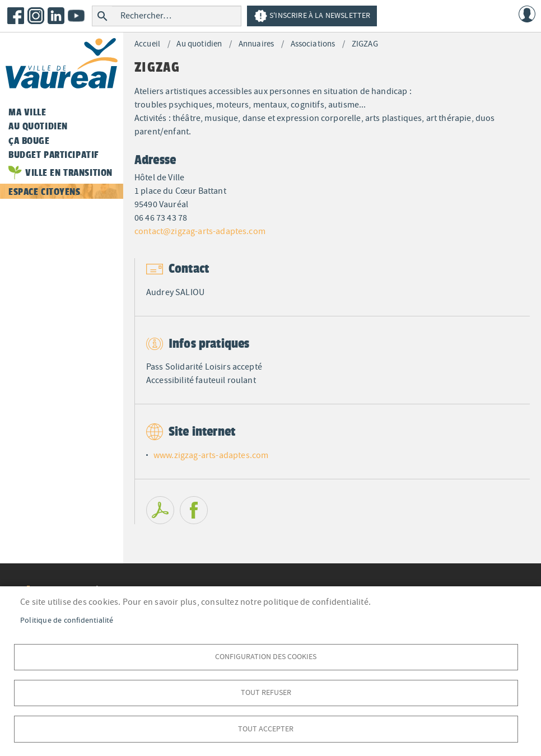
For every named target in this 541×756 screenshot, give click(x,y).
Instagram (36, 16)
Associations (313, 44)
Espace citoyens (45, 192)
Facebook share (194, 510)
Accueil (147, 44)
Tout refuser (266, 692)
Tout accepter (266, 728)
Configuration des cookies (266, 655)
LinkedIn (56, 16)
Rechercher (102, 16)
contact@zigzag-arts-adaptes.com (200, 231)
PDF (160, 510)
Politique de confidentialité (67, 619)
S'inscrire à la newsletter (312, 16)
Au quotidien (199, 44)
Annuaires (256, 44)
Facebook (16, 16)
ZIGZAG (365, 44)
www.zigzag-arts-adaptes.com (211, 455)
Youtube (76, 16)
